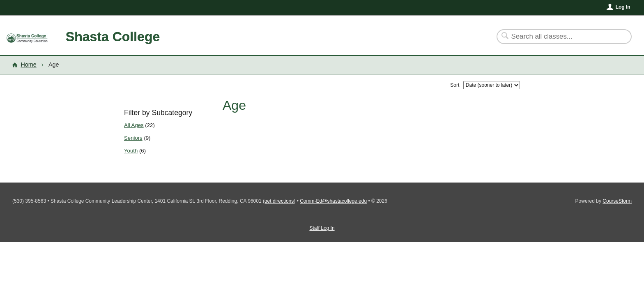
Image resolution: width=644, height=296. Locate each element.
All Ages (134, 125)
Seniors (133, 138)
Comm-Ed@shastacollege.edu (333, 201)
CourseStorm (617, 201)
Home (28, 65)
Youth (131, 151)
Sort (455, 85)
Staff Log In (322, 228)
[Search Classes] (559, 37)
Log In (623, 7)
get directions (279, 201)
